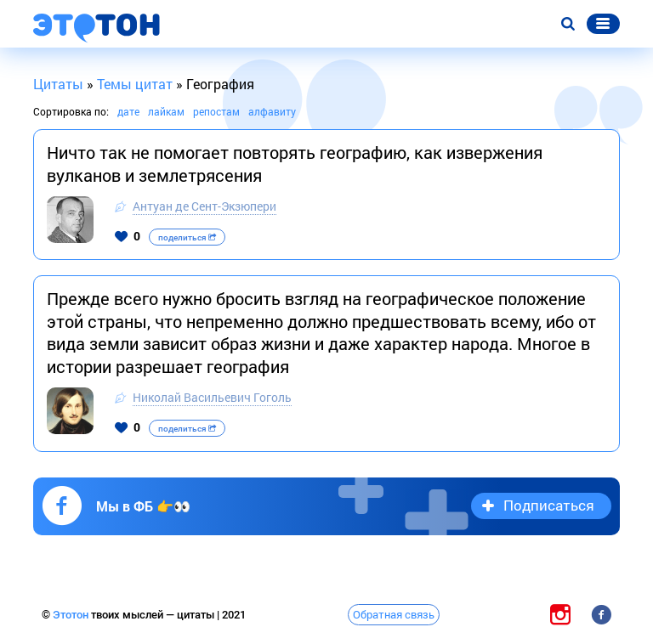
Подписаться (549, 505)
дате (128, 111)
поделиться (187, 237)
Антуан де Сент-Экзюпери (204, 206)
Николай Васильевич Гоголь (212, 397)
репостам (216, 111)
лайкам (166, 111)
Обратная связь (394, 614)
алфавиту (272, 111)
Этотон (72, 615)
